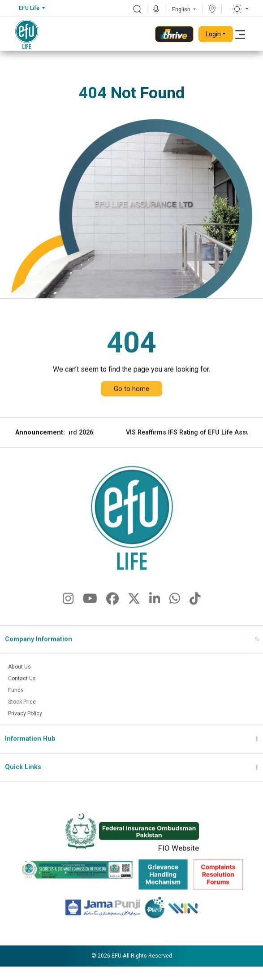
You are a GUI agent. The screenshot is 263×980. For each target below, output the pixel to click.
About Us (22, 685)
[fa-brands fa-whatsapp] (175, 619)
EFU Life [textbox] (29, 8)
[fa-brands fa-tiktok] (195, 619)
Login (213, 34)
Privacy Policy (28, 733)
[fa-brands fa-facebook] (112, 619)
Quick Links (23, 788)
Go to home (131, 407)
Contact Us (24, 697)
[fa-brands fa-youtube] (90, 619)
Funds (17, 710)
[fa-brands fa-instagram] (68, 619)
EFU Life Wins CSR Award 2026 (92, 451)
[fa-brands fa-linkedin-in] (155, 619)
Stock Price (25, 721)
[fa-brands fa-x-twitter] (134, 619)
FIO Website (179, 869)
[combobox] (32, 8)
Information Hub (30, 759)
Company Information (39, 658)
